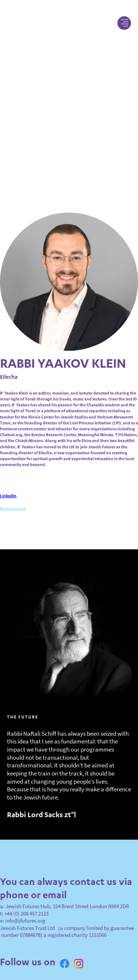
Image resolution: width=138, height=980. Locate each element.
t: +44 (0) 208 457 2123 (24, 899)
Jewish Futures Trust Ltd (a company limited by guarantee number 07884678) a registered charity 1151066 (67, 917)
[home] (69, 23)
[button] (124, 23)
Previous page (13, 496)
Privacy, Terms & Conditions (32, 969)
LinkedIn (8, 483)
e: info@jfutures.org (23, 906)
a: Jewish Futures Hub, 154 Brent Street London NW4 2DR (65, 892)
